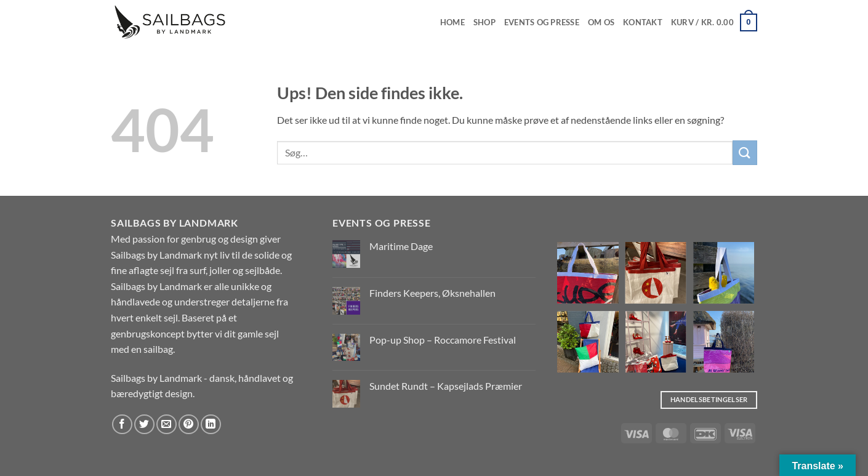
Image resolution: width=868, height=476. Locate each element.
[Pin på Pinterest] (189, 425)
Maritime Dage (401, 246)
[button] (714, 23)
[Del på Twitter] (144, 425)
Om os (601, 22)
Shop (484, 22)
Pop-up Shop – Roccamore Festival (443, 340)
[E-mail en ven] (167, 425)
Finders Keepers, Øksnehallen (432, 293)
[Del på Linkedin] (211, 425)
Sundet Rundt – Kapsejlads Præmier (446, 386)
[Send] (745, 152)
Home (452, 22)
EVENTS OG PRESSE (542, 22)
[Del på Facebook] (122, 425)
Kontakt (643, 22)
